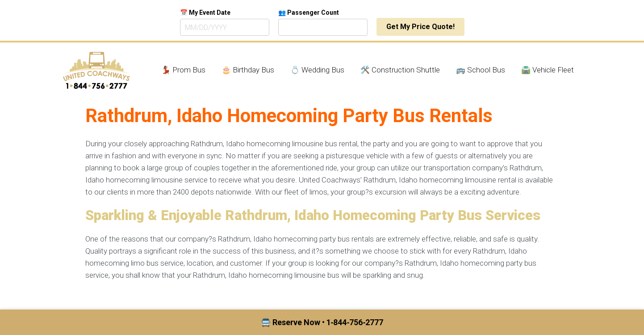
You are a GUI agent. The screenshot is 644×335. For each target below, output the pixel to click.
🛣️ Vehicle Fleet (548, 70)
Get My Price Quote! (420, 27)
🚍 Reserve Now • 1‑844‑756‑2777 (322, 322)
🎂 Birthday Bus (248, 70)
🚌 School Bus (481, 70)
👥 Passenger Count (309, 13)
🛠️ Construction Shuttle (400, 70)
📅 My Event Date (205, 13)
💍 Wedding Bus (317, 70)
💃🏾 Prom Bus (183, 70)
